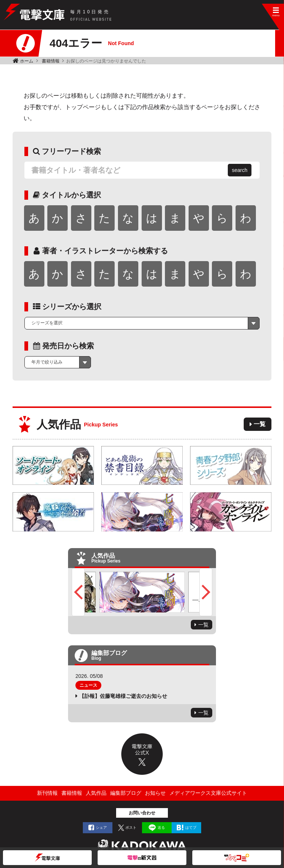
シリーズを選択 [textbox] (47, 323)
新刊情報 (47, 793)
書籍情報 (51, 61)
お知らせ (155, 793)
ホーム (27, 61)
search (240, 170)
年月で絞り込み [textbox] (47, 362)
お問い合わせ (142, 813)
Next (206, 592)
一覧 (260, 424)
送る (161, 828)
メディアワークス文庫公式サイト (208, 793)
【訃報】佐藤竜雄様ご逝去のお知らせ (123, 696)
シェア (101, 828)
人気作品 (96, 793)
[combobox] (142, 323)
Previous (78, 592)
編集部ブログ (126, 793)
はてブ (191, 828)
